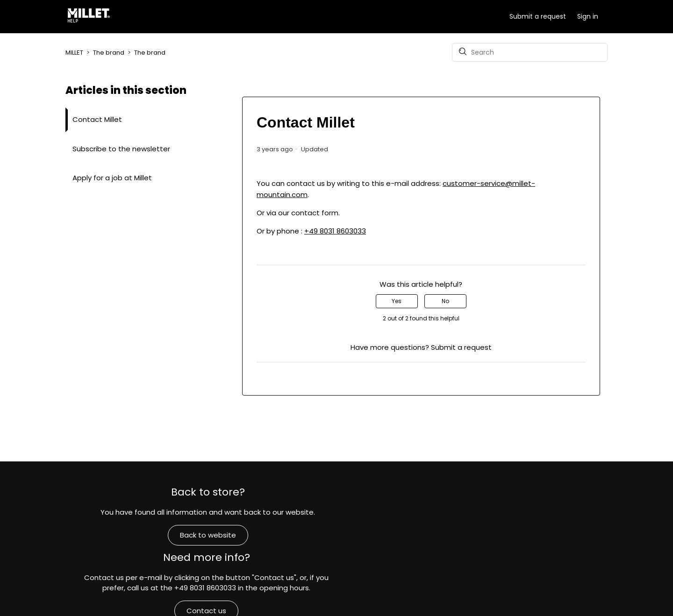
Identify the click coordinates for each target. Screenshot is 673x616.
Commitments (518, 572)
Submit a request (538, 16)
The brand (109, 53)
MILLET (74, 53)
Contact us (336, 552)
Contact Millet (97, 119)
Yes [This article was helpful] (397, 301)
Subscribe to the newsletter (121, 149)
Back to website (155, 541)
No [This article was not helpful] (445, 301)
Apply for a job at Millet (112, 178)
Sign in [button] (588, 16)
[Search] (530, 52)
